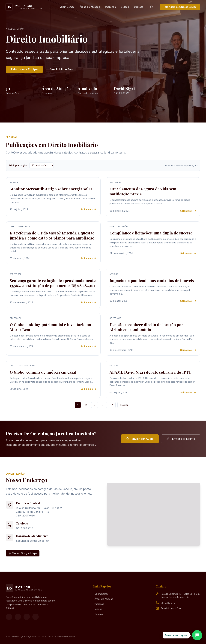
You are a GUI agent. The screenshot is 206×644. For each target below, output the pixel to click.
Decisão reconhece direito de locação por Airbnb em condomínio (146, 327)
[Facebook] (9, 617)
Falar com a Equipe (24, 69)
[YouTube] (27, 617)
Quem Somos (67, 7)
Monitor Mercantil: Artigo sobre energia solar (51, 189)
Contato (139, 7)
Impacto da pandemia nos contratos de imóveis (152, 280)
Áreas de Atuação (90, 7)
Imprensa (110, 7)
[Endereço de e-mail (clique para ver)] (171, 608)
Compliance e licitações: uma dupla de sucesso (151, 233)
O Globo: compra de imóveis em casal (43, 372)
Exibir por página (18, 165)
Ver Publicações (62, 69)
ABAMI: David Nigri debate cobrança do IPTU (150, 372)
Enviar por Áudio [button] (140, 439)
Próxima (124, 405)
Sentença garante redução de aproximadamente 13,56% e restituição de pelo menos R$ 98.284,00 (53, 283)
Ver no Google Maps (23, 553)
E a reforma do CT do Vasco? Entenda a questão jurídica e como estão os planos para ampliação (52, 235)
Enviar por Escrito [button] (181, 439)
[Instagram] (18, 617)
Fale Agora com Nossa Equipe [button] (180, 7)
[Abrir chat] (197, 635)
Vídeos (125, 7)
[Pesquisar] (152, 7)
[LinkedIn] (36, 617)
